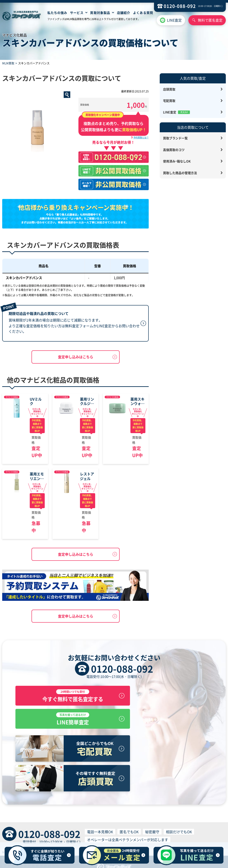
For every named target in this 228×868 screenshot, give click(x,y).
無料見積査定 (103, 823)
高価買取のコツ (174, 150)
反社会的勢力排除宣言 (186, 832)
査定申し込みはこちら (76, 357)
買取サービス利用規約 (111, 832)
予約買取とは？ (141, 137)
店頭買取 (169, 89)
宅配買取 (169, 101)
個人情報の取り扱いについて (149, 832)
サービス (77, 13)
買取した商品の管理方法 (180, 173)
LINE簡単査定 (165, 697)
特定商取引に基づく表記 (43, 832)
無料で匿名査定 (210, 20)
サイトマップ (144, 823)
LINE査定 (174, 20)
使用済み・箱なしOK (177, 161)
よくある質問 (143, 13)
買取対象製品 (100, 13)
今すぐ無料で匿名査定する (63, 697)
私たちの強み (57, 13)
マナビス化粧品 (12, 397)
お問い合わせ (165, 823)
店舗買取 (71, 823)
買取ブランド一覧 (175, 138)
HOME (58, 823)
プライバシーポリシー (78, 832)
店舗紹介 (124, 13)
